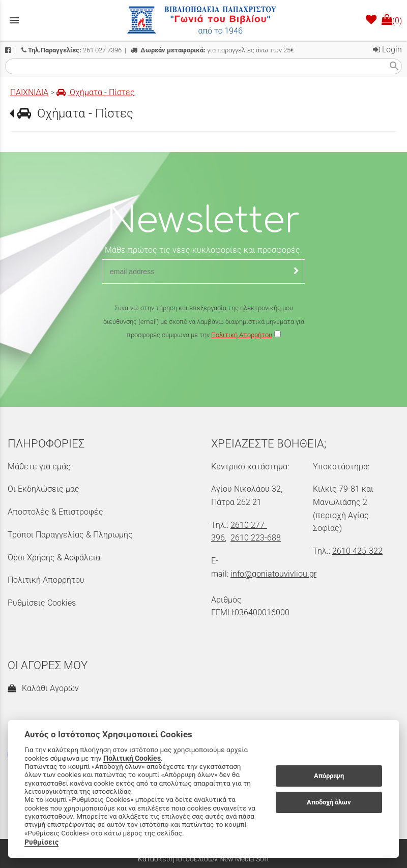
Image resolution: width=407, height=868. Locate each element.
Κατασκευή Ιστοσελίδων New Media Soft (203, 859)
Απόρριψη (329, 776)
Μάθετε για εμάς (39, 467)
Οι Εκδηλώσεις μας (43, 489)
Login (387, 50)
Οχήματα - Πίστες (96, 92)
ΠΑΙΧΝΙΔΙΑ (29, 92)
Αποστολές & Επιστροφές (55, 512)
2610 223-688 (256, 538)
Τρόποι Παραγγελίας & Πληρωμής (70, 535)
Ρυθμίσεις (41, 842)
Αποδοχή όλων (329, 802)
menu (14, 20)
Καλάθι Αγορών (43, 688)
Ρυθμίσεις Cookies (42, 603)
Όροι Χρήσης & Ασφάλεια (54, 558)
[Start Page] (203, 20)
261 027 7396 (71, 50)
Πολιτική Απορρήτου (242, 335)
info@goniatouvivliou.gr (273, 574)
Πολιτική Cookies (132, 758)
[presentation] (203, 372)
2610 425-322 (357, 551)
